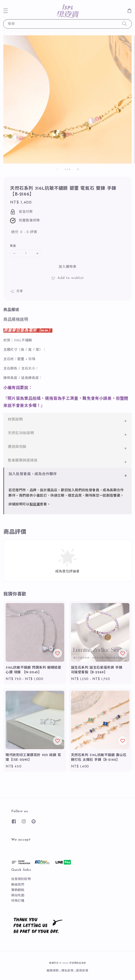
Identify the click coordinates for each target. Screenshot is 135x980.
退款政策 (82, 971)
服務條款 (53, 971)
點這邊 (35, 505)
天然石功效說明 (21, 433)
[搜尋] (124, 24)
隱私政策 (67, 971)
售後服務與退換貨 (23, 461)
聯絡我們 (18, 885)
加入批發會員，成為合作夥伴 (33, 474)
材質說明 (15, 420)
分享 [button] (16, 291)
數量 (13, 246)
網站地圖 (18, 896)
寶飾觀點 (18, 890)
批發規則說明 (21, 879)
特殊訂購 (18, 901)
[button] (6, 11)
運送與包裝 (17, 447)
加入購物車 (68, 267)
